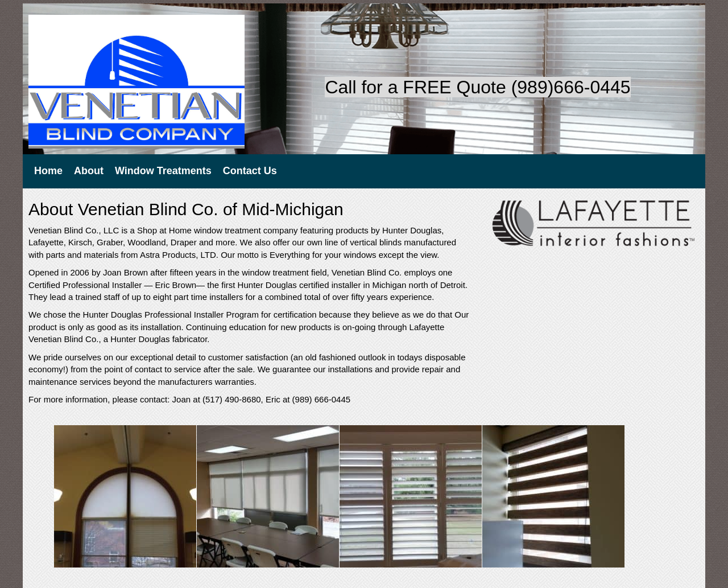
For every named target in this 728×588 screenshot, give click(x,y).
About (89, 171)
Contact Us (250, 171)
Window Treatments (163, 171)
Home (48, 171)
